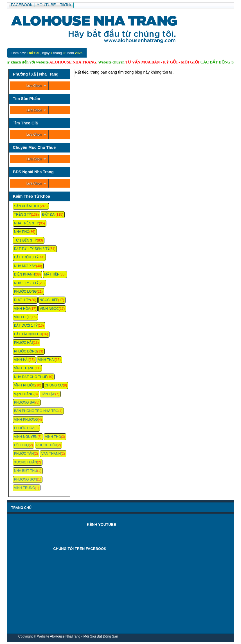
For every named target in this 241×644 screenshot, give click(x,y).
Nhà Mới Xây (25, 266)
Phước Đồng (26, 351)
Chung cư (54, 385)
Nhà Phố (22, 232)
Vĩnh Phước (25, 385)
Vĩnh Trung (24, 488)
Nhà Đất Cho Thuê (31, 377)
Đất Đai (49, 215)
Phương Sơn (26, 479)
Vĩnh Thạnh (24, 368)
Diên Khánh (24, 274)
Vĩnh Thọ (53, 437)
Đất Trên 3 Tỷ (26, 257)
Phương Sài (25, 402)
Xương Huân (25, 462)
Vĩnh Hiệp (22, 317)
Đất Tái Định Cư (28, 334)
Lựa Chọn (34, 86)
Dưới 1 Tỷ (22, 300)
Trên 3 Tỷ (22, 215)
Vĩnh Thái (46, 360)
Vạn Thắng (24, 394)
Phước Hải (23, 343)
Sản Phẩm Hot (27, 206)
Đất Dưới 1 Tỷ (26, 326)
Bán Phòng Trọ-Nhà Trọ (36, 411)
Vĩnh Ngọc (49, 309)
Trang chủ (21, 508)
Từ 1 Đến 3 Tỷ (25, 240)
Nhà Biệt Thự (26, 471)
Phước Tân (24, 454)
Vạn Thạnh (51, 454)
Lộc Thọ (21, 445)
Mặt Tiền (52, 274)
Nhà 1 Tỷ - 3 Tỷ (26, 283)
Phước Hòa (24, 428)
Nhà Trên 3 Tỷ (27, 223)
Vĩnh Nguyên (26, 437)
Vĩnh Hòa (22, 309)
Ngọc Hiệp (49, 300)
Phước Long (25, 292)
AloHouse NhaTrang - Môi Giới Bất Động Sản (84, 636)
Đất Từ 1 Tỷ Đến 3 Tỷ (32, 249)
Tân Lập (48, 394)
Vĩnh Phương (26, 420)
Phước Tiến (47, 445)
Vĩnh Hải (21, 360)
